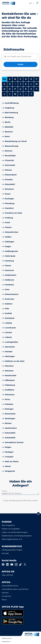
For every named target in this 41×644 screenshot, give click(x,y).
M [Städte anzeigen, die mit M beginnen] (37, 84)
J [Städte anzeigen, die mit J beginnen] (20, 84)
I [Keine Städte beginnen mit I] (15, 84)
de (32, 3)
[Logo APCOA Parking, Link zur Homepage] (9, 3)
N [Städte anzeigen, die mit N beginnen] (4, 89)
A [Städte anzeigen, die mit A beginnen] (10, 79)
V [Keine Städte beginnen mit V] (10, 94)
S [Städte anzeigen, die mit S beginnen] (31, 89)
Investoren (7, 596)
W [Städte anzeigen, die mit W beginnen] (15, 94)
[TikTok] (21, 564)
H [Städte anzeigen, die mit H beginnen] (10, 84)
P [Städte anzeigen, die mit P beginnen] (15, 89)
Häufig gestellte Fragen (12, 550)
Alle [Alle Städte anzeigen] (4, 79)
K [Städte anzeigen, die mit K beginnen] (26, 84)
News (4, 600)
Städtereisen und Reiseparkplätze (17, 536)
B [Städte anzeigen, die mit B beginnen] (15, 79)
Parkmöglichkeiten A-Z (12, 539)
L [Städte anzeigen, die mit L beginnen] (31, 84)
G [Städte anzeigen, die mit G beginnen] (4, 84)
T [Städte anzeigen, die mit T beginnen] (37, 89)
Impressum (6, 642)
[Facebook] (3, 564)
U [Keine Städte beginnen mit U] (4, 94)
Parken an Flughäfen (11, 529)
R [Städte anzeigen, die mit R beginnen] (26, 89)
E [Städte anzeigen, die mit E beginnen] (31, 79)
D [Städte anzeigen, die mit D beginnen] (26, 79)
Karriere (5, 593)
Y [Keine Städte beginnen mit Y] (26, 94)
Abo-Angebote (8, 525)
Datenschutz (7, 638)
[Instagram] (16, 564)
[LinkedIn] (7, 564)
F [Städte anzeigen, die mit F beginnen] (37, 79)
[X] (25, 564)
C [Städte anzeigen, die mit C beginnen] (20, 79)
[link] (20, 103)
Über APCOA (7, 575)
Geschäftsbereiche (10, 586)
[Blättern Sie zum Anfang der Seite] (38, 513)
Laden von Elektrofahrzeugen (15, 532)
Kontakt (5, 553)
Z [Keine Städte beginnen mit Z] (31, 94)
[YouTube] (12, 564)
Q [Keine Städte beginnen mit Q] (20, 89)
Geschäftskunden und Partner (15, 589)
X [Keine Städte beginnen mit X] (20, 94)
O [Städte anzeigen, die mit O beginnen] (10, 89)
